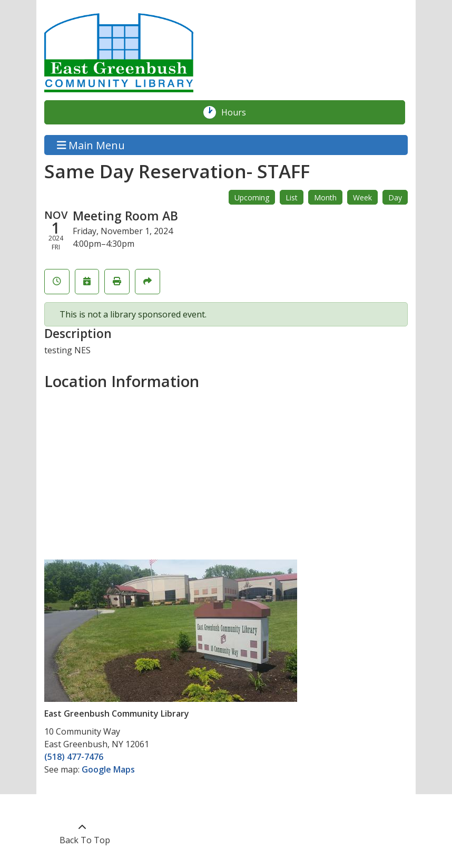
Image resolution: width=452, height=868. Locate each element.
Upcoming (252, 197)
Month (325, 197)
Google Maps (108, 769)
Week (362, 197)
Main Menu (91, 145)
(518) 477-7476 (74, 757)
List (292, 197)
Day (395, 197)
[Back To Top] (82, 834)
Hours (239, 112)
